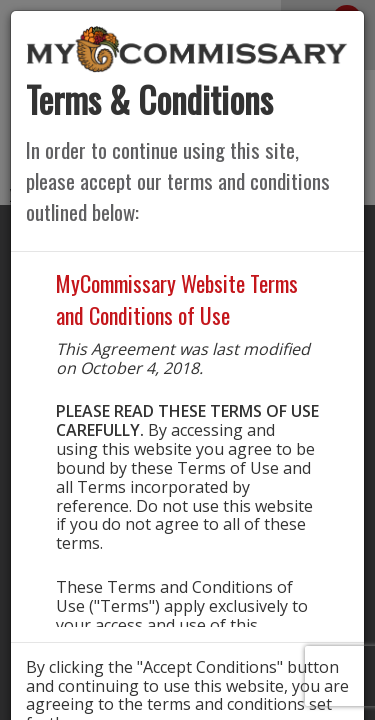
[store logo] (187, 48)
